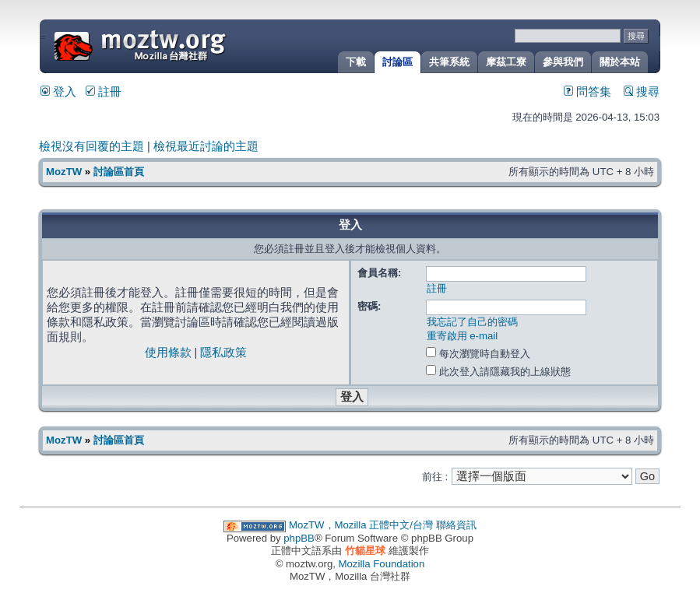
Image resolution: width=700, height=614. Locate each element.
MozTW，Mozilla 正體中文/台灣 (361, 525)
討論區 (397, 62)
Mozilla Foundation (382, 564)
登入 (58, 92)
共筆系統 (449, 62)
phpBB (299, 538)
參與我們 (563, 62)
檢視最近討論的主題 (206, 146)
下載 (356, 62)
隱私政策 (223, 353)
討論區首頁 (119, 172)
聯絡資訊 (456, 525)
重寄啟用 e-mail (463, 336)
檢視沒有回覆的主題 (91, 146)
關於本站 (620, 62)
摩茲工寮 (506, 62)
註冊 (104, 92)
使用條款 (168, 353)
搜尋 (642, 92)
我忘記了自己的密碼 (472, 322)
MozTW (178, 45)
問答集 (587, 92)
